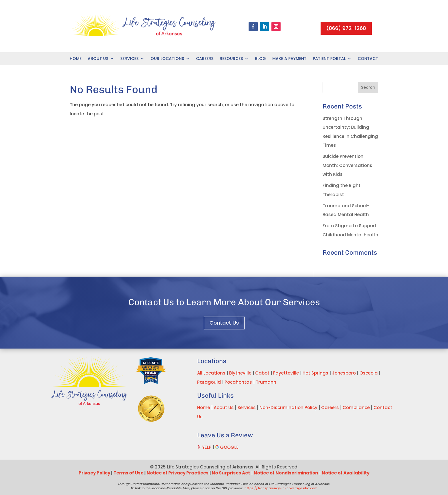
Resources (231, 59)
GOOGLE (229, 447)
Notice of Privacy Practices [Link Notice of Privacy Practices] (178, 473)
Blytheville (240, 373)
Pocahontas (238, 382)
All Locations (211, 373)
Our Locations (167, 59)
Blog (260, 59)
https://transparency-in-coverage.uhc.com (281, 488)
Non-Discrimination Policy (288, 408)
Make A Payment (289, 59)
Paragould (209, 382)
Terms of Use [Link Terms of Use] (128, 473)
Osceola (369, 373)
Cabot (262, 373)
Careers (205, 59)
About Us (98, 59)
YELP (207, 447)
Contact (368, 59)
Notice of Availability (346, 473)
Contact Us (224, 323)
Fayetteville (286, 373)
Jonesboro (344, 373)
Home (76, 59)
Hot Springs (315, 373)
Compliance (356, 408)
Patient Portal (329, 59)
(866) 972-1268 (346, 28)
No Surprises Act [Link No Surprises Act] (231, 473)
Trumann (266, 382)
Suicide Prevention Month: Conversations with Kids (347, 165)
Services (129, 59)
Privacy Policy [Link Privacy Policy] (94, 473)
